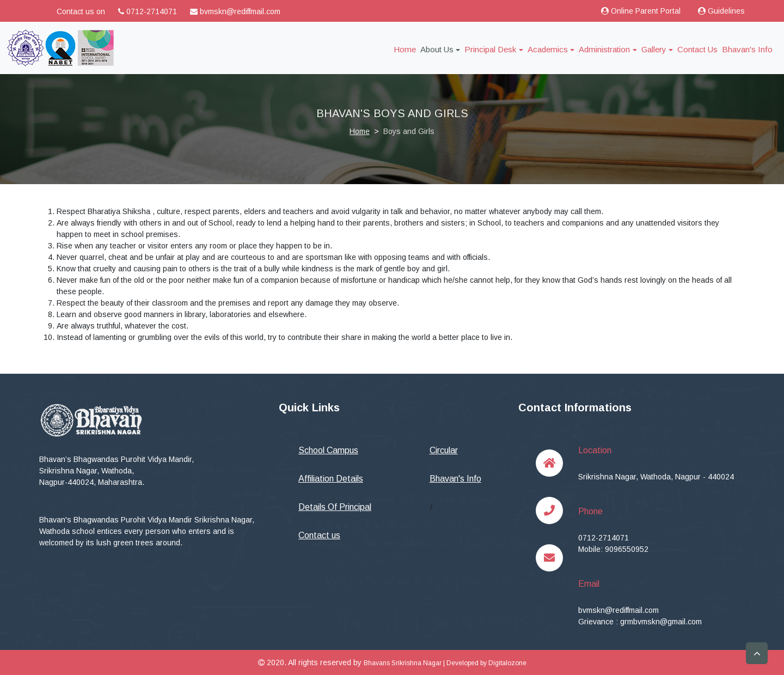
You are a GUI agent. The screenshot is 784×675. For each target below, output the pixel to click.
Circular (444, 450)
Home (407, 48)
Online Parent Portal (641, 11)
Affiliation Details (331, 479)
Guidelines (721, 11)
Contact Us (697, 49)
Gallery (654, 49)
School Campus (328, 450)
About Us (437, 49)
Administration (604, 49)
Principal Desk (490, 49)
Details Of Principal (335, 507)
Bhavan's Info (747, 49)
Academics (548, 49)
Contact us (319, 535)
